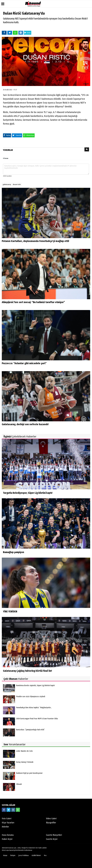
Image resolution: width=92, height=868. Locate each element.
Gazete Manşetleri (54, 835)
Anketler (5, 827)
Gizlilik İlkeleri (36, 855)
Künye (5, 855)
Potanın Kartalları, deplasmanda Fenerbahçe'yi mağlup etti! (35, 241)
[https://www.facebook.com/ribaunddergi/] (4, 810)
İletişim (13, 855)
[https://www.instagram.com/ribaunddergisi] (13, 810)
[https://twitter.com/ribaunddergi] (9, 810)
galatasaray (7, 184)
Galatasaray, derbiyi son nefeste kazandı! (25, 424)
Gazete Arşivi (52, 839)
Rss (45, 855)
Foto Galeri (7, 819)
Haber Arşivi (7, 839)
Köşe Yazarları (8, 823)
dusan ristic (17, 184)
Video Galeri (51, 819)
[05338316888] (18, 810)
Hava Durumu (8, 835)
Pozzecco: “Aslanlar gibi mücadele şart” (24, 363)
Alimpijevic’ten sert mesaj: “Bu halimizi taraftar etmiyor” (33, 302)
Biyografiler (51, 823)
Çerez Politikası (23, 855)
